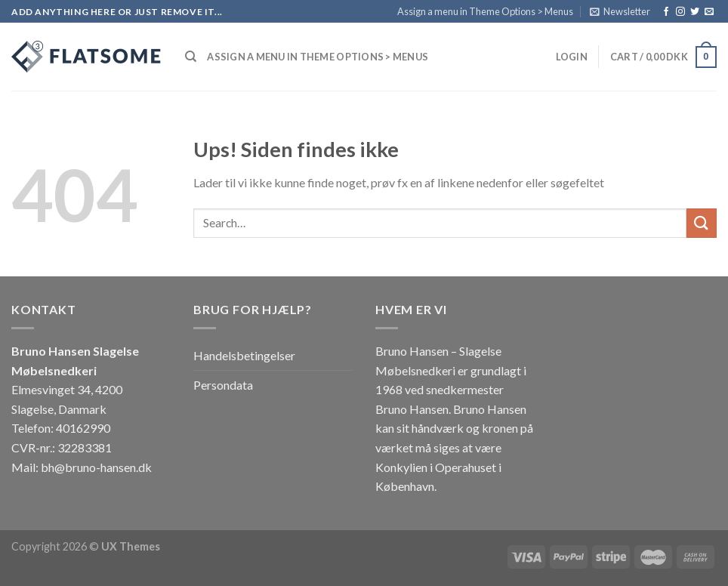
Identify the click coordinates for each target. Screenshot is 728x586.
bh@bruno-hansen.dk (96, 467)
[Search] (191, 57)
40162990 (83, 428)
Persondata (223, 385)
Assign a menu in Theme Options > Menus (485, 11)
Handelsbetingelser (244, 355)
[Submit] (702, 223)
